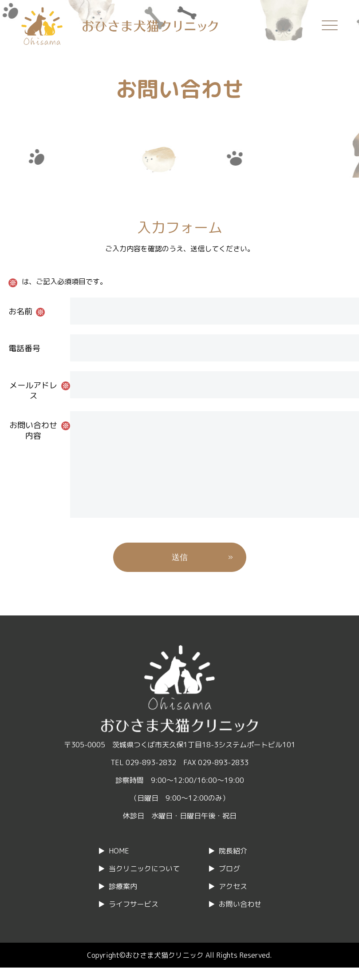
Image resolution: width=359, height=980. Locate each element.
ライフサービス (134, 922)
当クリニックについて (144, 886)
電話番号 (24, 348)
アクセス (233, 904)
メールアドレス (33, 391)
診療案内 (123, 904)
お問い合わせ (240, 922)
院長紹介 (233, 869)
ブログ (229, 886)
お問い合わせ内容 (33, 430)
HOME (119, 869)
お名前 (20, 311)
